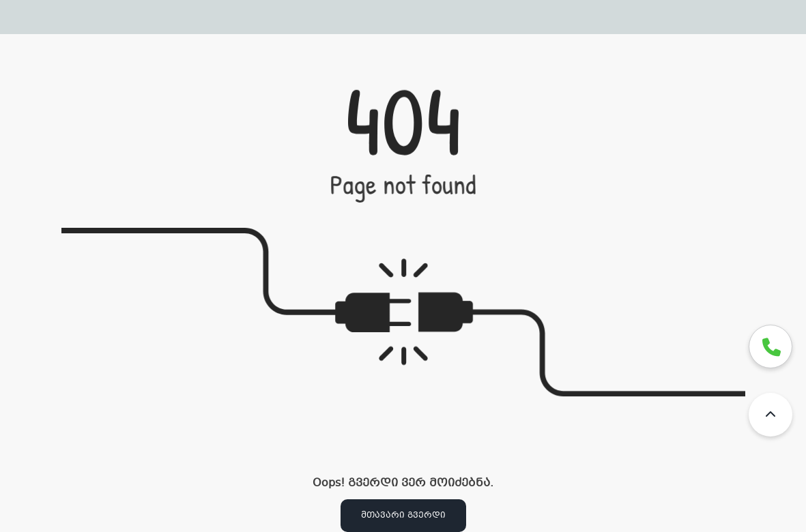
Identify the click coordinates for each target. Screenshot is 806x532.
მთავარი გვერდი (403, 516)
